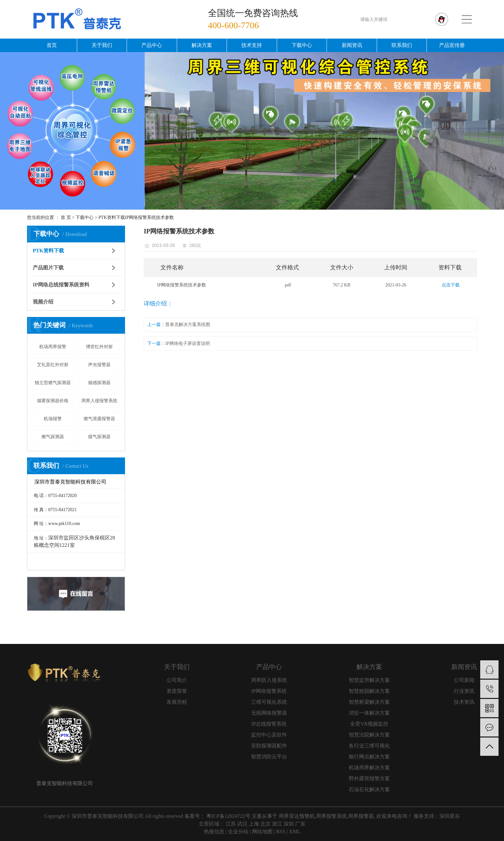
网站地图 (262, 832)
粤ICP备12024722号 (228, 816)
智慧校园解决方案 (369, 691)
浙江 (277, 824)
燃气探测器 (53, 437)
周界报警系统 (331, 816)
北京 (265, 824)
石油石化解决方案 (369, 789)
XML (295, 832)
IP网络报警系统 (269, 691)
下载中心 (302, 45)
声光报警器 (99, 365)
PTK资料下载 (112, 217)
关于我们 (102, 45)
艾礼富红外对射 (53, 365)
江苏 (231, 824)
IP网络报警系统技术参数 (149, 217)
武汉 (242, 824)
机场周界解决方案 (369, 768)
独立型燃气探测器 (53, 383)
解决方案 (202, 45)
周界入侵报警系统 (99, 401)
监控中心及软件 (269, 735)
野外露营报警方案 (369, 778)
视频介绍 (43, 302)
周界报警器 (361, 816)
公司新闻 (464, 680)
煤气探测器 (99, 437)
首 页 (66, 217)
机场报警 (53, 419)
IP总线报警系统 (269, 724)
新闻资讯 (352, 45)
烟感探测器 (99, 383)
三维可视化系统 (269, 702)
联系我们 (402, 45)
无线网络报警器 (269, 713)
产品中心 (152, 45)
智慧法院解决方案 (369, 735)
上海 (254, 824)
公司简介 (177, 680)
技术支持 (252, 45)
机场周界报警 (53, 347)
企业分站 (238, 832)
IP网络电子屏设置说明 (187, 344)
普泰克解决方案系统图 (188, 325)
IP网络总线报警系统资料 (61, 285)
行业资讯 (464, 691)
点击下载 (451, 285)
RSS (281, 832)
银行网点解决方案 (369, 757)
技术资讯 (464, 702)
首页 (52, 45)
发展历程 (177, 702)
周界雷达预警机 (297, 816)
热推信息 (214, 832)
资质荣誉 (177, 691)
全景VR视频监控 (369, 724)
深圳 (289, 824)
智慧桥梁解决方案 (369, 702)
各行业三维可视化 (369, 746)
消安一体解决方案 (369, 713)
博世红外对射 (99, 347)
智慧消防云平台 (269, 757)
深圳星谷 (450, 816)
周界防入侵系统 (269, 680)
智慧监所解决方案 (369, 680)
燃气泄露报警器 (99, 419)
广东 (300, 824)
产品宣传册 (452, 45)
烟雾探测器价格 (53, 401)
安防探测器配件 (269, 746)
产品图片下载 (48, 268)
